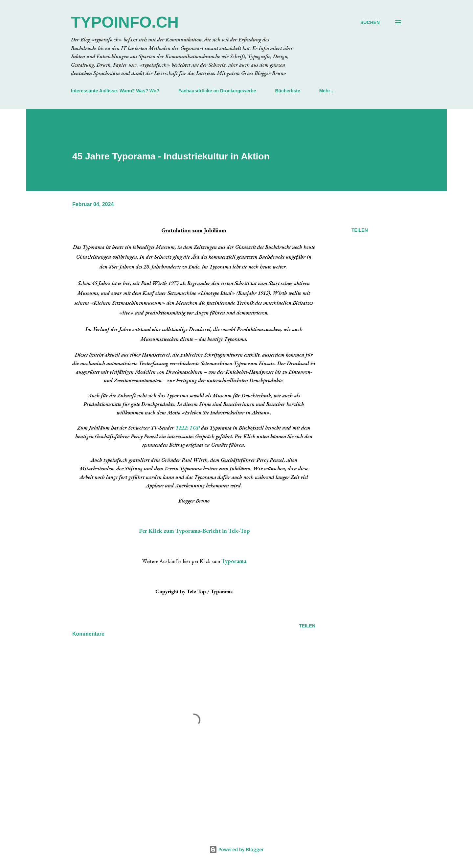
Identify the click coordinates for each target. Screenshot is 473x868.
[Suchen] (370, 22)
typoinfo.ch (125, 22)
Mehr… (327, 91)
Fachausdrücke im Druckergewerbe (217, 91)
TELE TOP (188, 428)
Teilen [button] (360, 230)
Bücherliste (287, 91)
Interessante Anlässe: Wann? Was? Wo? (115, 91)
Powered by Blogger (236, 849)
